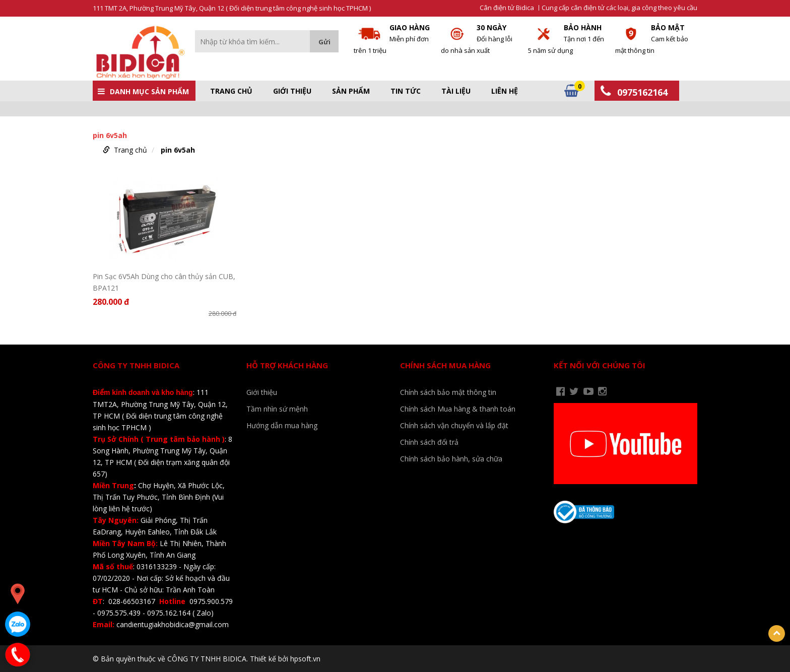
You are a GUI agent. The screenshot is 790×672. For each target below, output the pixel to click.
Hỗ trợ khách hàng (287, 365)
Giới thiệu (292, 91)
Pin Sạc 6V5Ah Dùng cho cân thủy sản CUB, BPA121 (164, 282)
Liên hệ (505, 91)
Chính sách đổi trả (429, 442)
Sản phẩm (351, 91)
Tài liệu (456, 91)
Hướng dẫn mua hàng (282, 425)
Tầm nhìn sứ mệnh (277, 409)
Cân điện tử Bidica (507, 8)
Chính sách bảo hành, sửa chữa (451, 459)
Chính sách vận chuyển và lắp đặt (454, 425)
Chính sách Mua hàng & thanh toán (458, 409)
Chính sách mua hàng (445, 365)
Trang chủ (231, 91)
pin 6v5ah (178, 150)
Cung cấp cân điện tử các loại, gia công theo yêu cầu (619, 8)
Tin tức (406, 91)
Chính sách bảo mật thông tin (448, 392)
